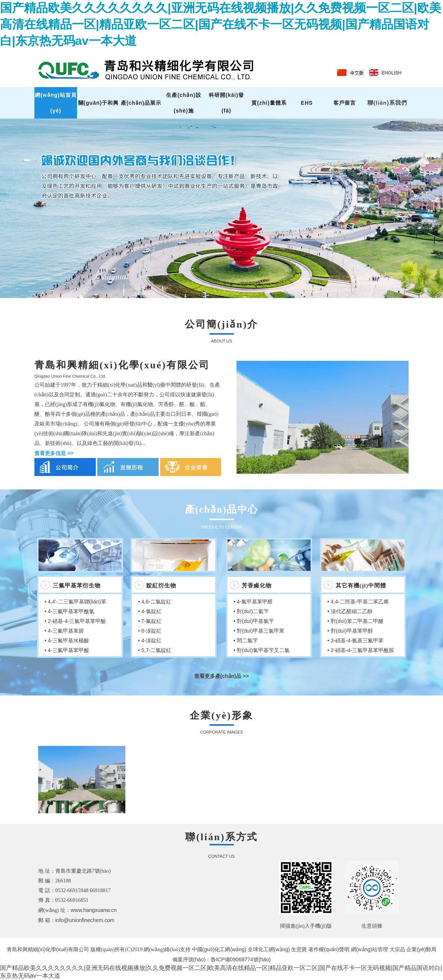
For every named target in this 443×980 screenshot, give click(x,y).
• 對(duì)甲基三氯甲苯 (259, 631)
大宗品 (397, 949)
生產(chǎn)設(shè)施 (184, 103)
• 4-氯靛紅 (150, 611)
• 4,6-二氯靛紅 (155, 602)
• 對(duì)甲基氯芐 (254, 621)
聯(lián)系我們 (387, 103)
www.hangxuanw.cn (94, 910)
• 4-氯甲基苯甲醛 (253, 602)
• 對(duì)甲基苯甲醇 (350, 631)
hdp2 (221, 208)
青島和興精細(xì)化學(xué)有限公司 (49, 949)
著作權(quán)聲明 (329, 949)
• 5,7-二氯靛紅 (155, 650)
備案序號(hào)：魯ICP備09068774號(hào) (222, 959)
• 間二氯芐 (246, 640)
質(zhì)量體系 (269, 103)
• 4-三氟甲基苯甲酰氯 (69, 611)
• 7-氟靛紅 (150, 621)
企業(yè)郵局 (421, 949)
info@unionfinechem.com (85, 920)
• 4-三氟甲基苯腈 (64, 631)
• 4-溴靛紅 (150, 640)
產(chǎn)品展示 (141, 103)
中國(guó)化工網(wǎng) (219, 949)
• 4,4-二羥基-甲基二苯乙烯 (358, 602)
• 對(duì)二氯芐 (251, 611)
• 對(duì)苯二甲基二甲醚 (355, 621)
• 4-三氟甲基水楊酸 (67, 640)
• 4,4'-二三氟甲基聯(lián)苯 (75, 602)
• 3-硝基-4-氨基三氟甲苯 (355, 640)
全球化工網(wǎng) (269, 949)
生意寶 (299, 949)
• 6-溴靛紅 (150, 631)
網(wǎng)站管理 (370, 949)
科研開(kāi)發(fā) (226, 103)
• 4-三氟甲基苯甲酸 (67, 650)
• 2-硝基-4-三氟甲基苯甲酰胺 (361, 650)
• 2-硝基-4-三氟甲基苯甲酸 (75, 621)
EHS (307, 103)
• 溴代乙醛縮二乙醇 (350, 611)
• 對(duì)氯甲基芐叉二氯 (262, 650)
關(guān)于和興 (99, 103)
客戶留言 (345, 103)
